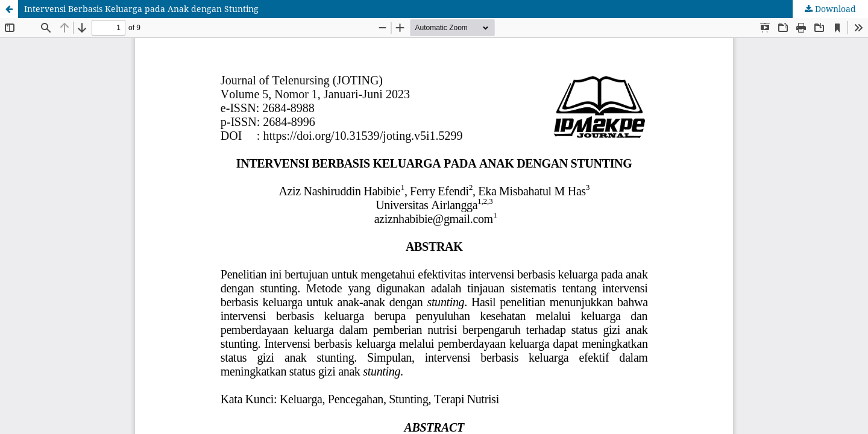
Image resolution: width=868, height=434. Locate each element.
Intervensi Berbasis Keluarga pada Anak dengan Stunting (141, 9)
